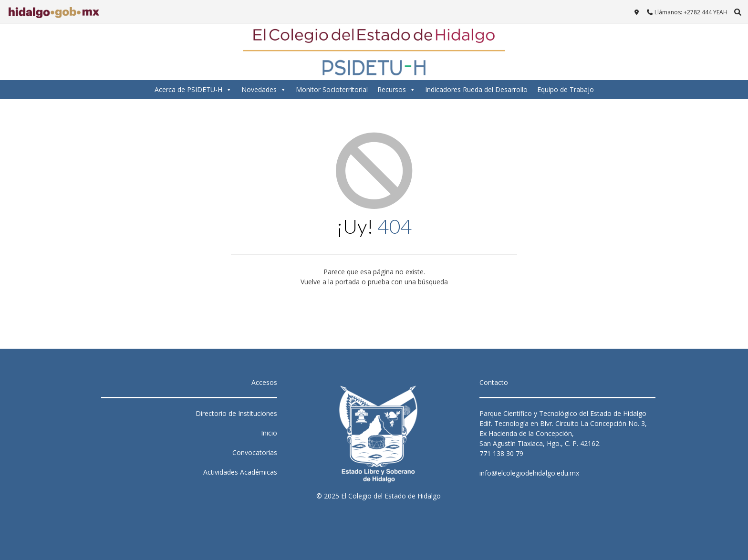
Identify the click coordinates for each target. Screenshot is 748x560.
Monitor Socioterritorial (332, 89)
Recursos (396, 90)
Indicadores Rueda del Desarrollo (476, 89)
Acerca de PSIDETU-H (193, 90)
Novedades (264, 90)
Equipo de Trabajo (566, 89)
